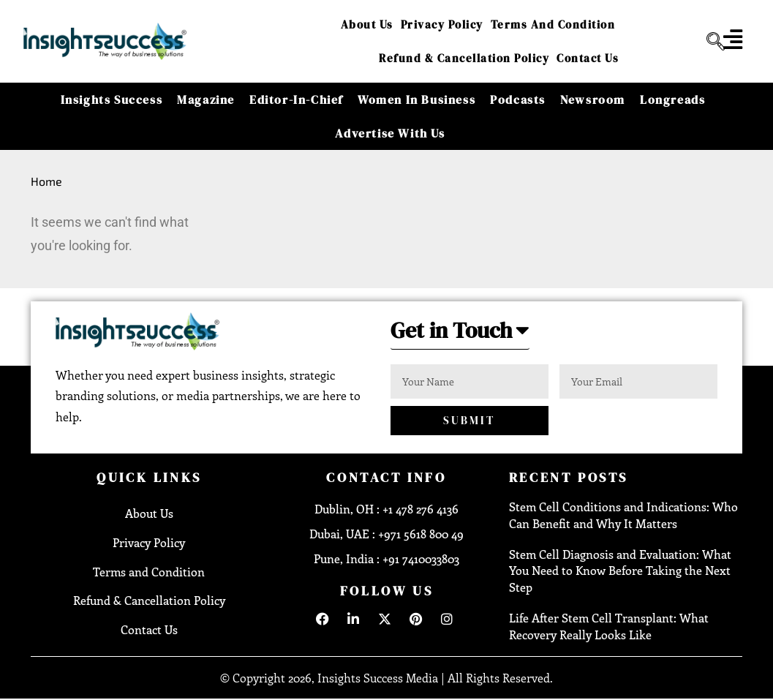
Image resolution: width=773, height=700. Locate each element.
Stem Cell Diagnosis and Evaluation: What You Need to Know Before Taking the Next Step (620, 571)
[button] (460, 335)
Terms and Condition (553, 25)
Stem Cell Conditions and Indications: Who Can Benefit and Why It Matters (623, 515)
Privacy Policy (442, 25)
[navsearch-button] (710, 42)
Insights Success (112, 99)
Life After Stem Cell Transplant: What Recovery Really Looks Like (609, 626)
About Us (367, 25)
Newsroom (593, 99)
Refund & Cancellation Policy (464, 58)
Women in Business (416, 99)
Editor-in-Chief (296, 99)
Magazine (206, 99)
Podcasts (518, 99)
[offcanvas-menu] (733, 39)
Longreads (672, 99)
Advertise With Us (390, 133)
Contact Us (588, 58)
